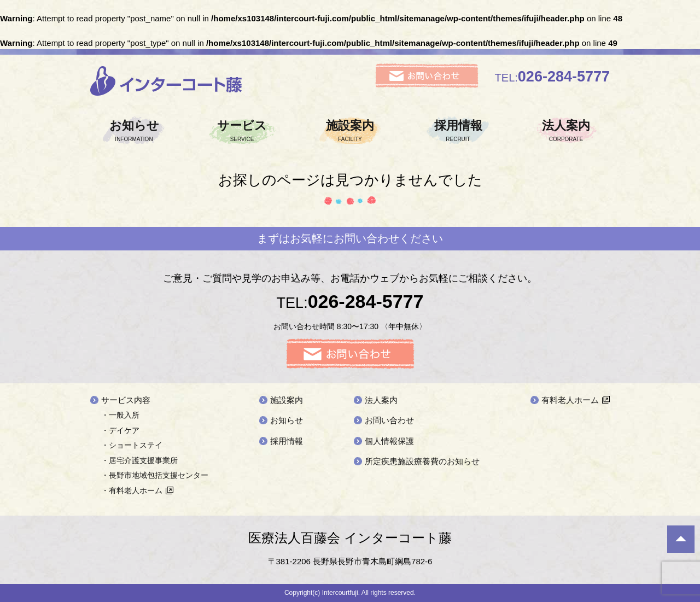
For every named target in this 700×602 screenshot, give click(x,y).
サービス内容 (126, 400)
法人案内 (566, 131)
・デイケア (120, 430)
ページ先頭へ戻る (681, 539)
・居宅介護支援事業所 (139, 460)
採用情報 (458, 131)
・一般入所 (120, 415)
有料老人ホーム (570, 400)
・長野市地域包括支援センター (155, 475)
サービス (242, 131)
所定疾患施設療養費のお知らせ (422, 461)
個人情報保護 (389, 441)
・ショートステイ (132, 445)
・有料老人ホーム (132, 490)
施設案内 (350, 131)
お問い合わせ (389, 420)
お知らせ (134, 131)
